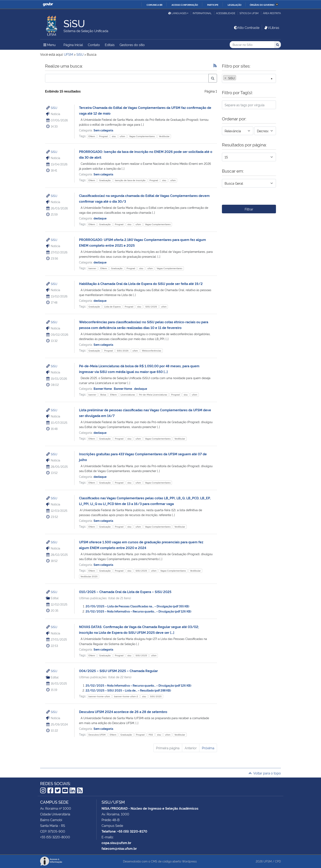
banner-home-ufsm (99, 696)
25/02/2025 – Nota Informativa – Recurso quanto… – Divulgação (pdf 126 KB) (138, 611)
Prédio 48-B (111, 820)
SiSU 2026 (151, 307)
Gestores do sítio (132, 45)
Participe (213, 5)
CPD (278, 861)
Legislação (235, 5)
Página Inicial (73, 45)
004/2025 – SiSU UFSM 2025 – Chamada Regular (118, 671)
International (202, 13)
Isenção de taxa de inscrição (130, 180)
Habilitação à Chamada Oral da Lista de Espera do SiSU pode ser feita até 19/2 (141, 284)
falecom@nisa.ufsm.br (119, 848)
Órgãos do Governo (262, 5)
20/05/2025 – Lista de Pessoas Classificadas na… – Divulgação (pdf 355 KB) (137, 606)
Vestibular (164, 136)
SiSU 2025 (141, 571)
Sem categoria (103, 130)
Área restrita (272, 13)
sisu (114, 136)
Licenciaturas (128, 395)
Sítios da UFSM (249, 13)
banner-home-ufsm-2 (126, 696)
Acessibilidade (226, 13)
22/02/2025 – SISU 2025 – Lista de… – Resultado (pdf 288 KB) (128, 690)
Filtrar (249, 209)
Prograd (103, 136)
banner (92, 268)
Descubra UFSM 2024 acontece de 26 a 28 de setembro (123, 712)
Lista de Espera (112, 307)
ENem (92, 136)
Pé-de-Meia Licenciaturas (153, 395)
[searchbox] (238, 78)
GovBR (48, 4)
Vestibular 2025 (89, 576)
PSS (151, 735)
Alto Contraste (246, 27)
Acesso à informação (185, 5)
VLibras (271, 27)
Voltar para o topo (265, 773)
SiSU (54, 108)
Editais (110, 45)
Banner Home (103, 388)
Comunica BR (154, 5)
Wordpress (189, 861)
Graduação (105, 180)
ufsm (122, 136)
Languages (177, 13)
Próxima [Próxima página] (208, 748)
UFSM (268, 861)
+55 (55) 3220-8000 (55, 837)
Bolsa (103, 395)
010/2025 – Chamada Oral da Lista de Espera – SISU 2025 (125, 592)
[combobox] (249, 78)
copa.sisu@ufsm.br (116, 843)
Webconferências (151, 351)
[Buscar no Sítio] (252, 45)
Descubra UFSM (97, 735)
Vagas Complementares (142, 136)
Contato (94, 45)
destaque (100, 218)
